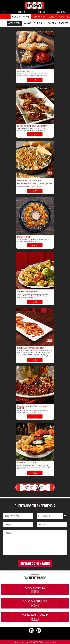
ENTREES (64, 23)
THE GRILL (40, 23)
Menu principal (21, 17)
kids (62, 17)
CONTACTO (21, 12)
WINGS (27, 23)
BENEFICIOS (41, 12)
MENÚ (5, 12)
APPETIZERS (14, 23)
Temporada (39, 17)
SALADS (52, 23)
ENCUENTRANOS (62, 12)
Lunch (52, 17)
